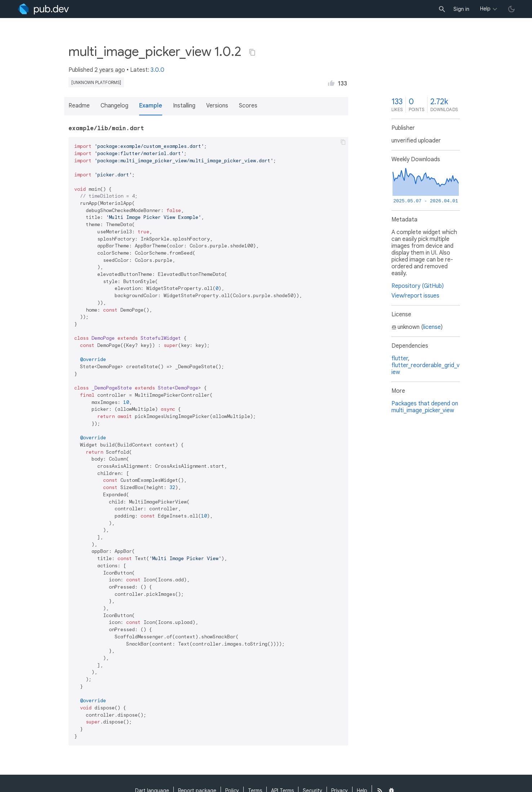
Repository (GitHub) (418, 286)
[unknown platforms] (96, 82)
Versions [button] (217, 106)
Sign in (461, 9)
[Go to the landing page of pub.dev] (43, 9)
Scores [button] (248, 106)
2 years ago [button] (110, 70)
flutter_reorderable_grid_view (425, 369)
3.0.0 (158, 70)
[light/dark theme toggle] (511, 9)
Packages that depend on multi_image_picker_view (425, 407)
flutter (400, 358)
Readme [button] (79, 106)
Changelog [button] (114, 106)
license (432, 327)
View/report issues (415, 296)
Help (485, 9)
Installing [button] (184, 106)
